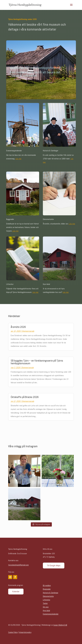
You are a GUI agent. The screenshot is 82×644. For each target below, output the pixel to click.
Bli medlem (47, 585)
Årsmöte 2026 (18, 327)
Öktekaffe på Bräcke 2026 (25, 397)
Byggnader (47, 589)
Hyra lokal (46, 610)
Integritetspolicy (25, 632)
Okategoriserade (28, 331)
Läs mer (18, 159)
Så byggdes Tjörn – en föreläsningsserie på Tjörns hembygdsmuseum (37, 362)
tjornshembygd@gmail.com (18, 565)
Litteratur (47, 600)
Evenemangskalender (51, 614)
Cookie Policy (13, 632)
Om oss (46, 607)
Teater (45, 603)
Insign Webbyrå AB (60, 625)
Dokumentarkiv (48, 596)
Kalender (16, 591)
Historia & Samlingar (51, 593)
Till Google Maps (54, 565)
